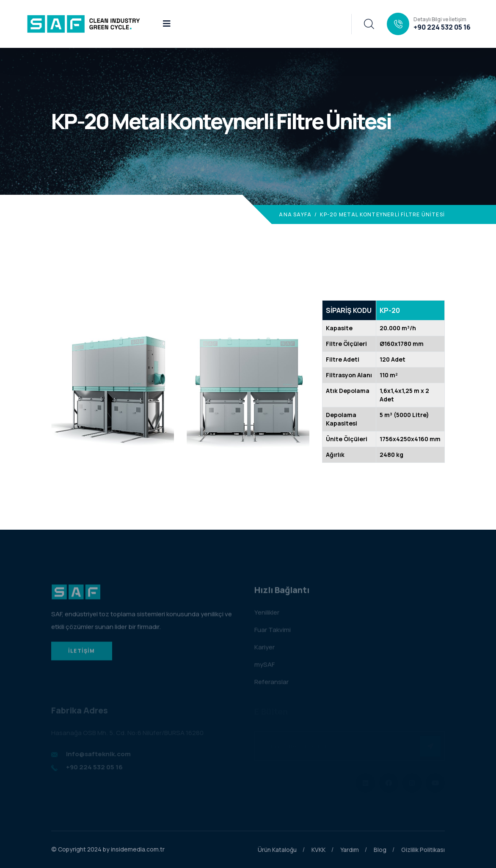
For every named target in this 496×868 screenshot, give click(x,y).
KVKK (318, 850)
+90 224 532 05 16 (442, 27)
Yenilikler (267, 615)
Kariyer (265, 649)
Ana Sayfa (295, 214)
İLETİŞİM (82, 653)
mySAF (265, 667)
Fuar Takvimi (273, 632)
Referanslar (271, 684)
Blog (380, 850)
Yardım (350, 850)
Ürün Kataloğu (277, 850)
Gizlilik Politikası (423, 850)
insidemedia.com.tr (138, 849)
